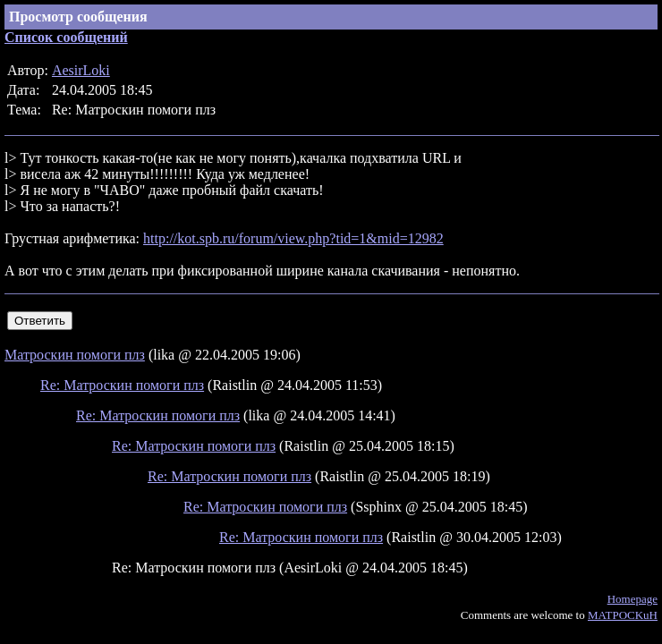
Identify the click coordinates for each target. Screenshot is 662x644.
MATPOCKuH (623, 615)
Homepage (632, 599)
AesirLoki (81, 70)
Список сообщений (66, 37)
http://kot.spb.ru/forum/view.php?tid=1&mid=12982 (293, 238)
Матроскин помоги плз (75, 355)
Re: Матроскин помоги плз (122, 385)
